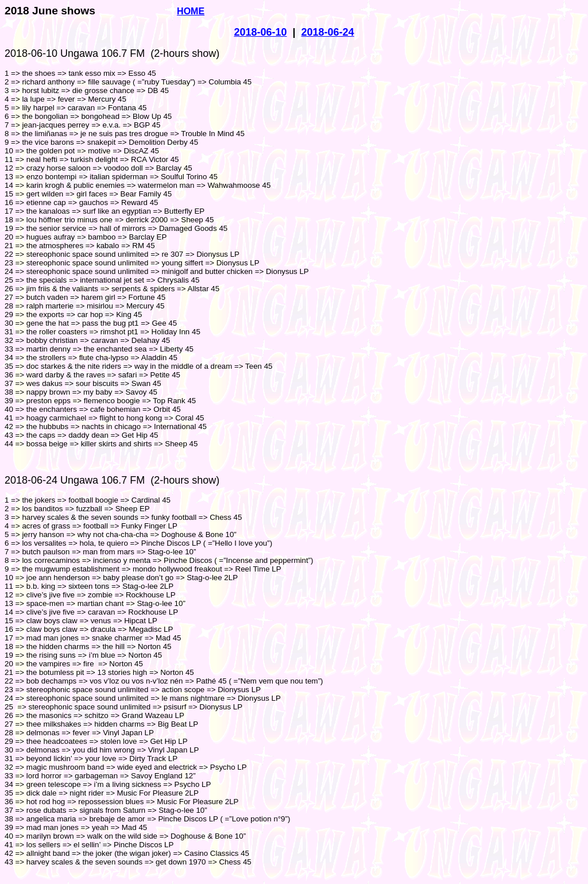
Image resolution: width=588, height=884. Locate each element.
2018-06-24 (328, 32)
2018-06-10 (260, 32)
